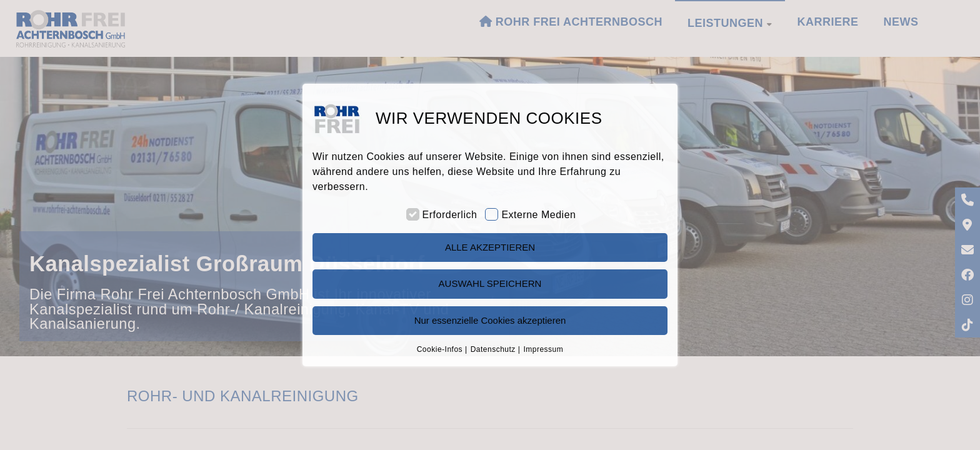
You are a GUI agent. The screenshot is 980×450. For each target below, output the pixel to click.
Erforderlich (450, 215)
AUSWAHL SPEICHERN (490, 283)
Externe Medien (538, 215)
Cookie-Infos (440, 349)
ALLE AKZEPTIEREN (490, 247)
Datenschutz (493, 349)
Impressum (543, 349)
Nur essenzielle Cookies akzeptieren (490, 320)
